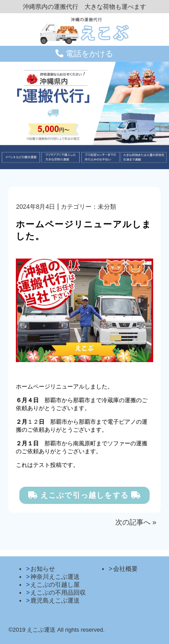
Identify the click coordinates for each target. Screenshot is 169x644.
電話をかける (84, 54)
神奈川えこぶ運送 (55, 577)
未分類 (107, 207)
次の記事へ (133, 522)
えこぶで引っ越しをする (84, 495)
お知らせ (43, 569)
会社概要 (125, 569)
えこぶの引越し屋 (55, 585)
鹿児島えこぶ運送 (55, 600)
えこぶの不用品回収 (58, 592)
